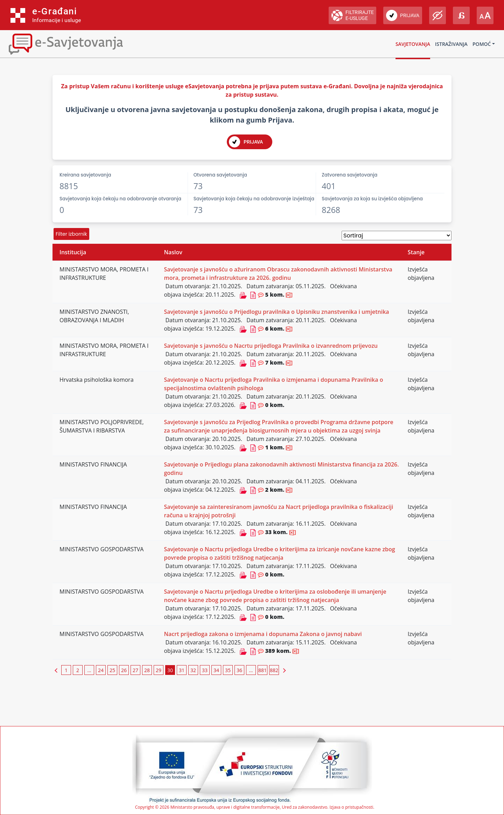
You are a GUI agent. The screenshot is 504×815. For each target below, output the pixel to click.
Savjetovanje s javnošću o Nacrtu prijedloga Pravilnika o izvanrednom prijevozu (271, 346)
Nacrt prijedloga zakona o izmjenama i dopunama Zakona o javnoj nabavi (263, 634)
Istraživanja (451, 44)
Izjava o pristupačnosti (351, 807)
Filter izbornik (71, 234)
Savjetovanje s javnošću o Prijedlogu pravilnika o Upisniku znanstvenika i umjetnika (276, 312)
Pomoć (482, 44)
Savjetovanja (413, 44)
